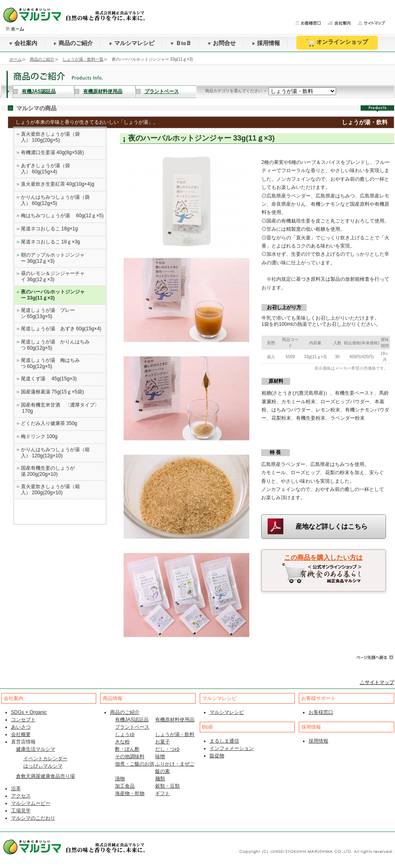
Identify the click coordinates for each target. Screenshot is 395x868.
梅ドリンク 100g (39, 436)
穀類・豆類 (167, 786)
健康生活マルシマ (36, 749)
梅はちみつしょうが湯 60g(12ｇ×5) (62, 216)
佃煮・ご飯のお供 (135, 764)
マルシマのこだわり (33, 818)
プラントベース (162, 91)
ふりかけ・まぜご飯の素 (175, 768)
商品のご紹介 (73, 43)
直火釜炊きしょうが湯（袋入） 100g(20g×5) (50, 137)
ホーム (16, 59)
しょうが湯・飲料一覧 (83, 59)
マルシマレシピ (132, 43)
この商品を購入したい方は (323, 558)
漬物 (120, 779)
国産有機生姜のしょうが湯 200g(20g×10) (48, 471)
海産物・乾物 (130, 793)
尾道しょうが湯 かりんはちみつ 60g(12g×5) (55, 345)
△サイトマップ (377, 682)
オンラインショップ (337, 43)
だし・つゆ (167, 749)
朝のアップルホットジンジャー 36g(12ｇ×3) (53, 258)
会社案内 (23, 43)
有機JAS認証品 (39, 91)
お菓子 (163, 742)
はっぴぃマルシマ (43, 766)
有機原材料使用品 (103, 91)
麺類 (160, 779)
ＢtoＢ (181, 43)
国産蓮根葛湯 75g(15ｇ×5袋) (52, 392)
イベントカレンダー (45, 759)
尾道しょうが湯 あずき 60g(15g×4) (61, 329)
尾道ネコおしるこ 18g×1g (50, 229)
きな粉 (122, 742)
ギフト (163, 793)
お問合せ (222, 43)
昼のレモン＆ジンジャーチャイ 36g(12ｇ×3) (53, 276)
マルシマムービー (31, 803)
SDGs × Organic (29, 712)
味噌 (160, 757)
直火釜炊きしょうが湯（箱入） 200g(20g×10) (50, 490)
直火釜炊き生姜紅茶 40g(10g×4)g (58, 184)
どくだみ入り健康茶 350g (49, 423)
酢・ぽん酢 (127, 749)
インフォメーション (232, 748)
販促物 (217, 756)
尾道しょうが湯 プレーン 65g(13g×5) (48, 313)
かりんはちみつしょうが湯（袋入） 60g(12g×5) (55, 200)
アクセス (21, 796)
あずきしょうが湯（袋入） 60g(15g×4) (45, 169)
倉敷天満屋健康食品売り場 (45, 776)
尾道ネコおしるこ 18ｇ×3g (51, 242)
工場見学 (21, 811)
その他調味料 (130, 757)
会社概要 (21, 734)
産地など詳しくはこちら (332, 526)
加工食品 (125, 786)
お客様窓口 (321, 712)
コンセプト (23, 720)
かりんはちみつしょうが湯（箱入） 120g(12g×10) (55, 453)
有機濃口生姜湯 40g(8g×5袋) (52, 152)
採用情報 (266, 43)
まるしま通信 (224, 741)
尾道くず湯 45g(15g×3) (49, 379)
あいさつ (21, 727)
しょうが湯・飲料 (175, 734)
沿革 (16, 788)
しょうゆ (125, 734)
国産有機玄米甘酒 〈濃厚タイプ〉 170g (60, 408)
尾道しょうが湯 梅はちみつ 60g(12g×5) (50, 363)
